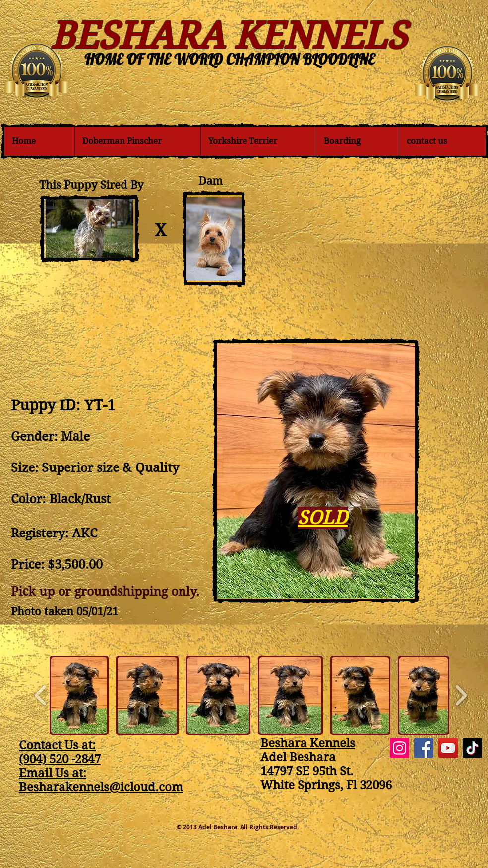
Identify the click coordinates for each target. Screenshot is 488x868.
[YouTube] (448, 748)
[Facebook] (424, 748)
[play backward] (41, 695)
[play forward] (461, 695)
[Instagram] (399, 748)
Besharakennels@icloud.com (101, 787)
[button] (79, 695)
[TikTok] (472, 748)
